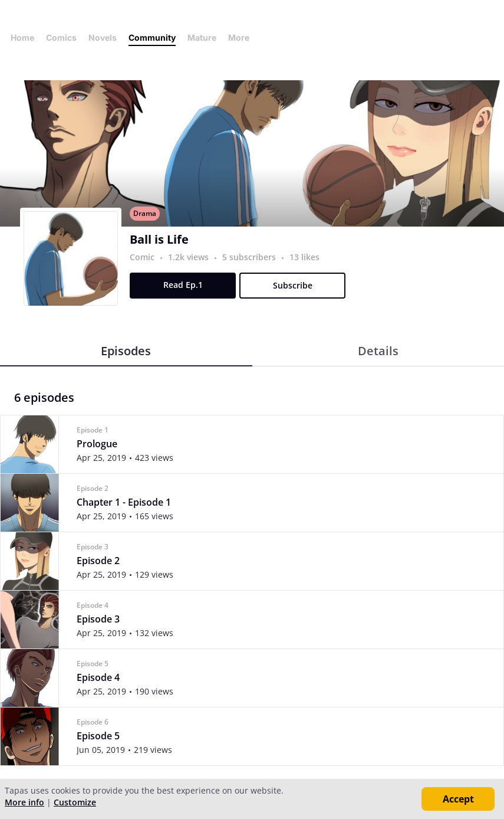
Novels (103, 37)
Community (152, 37)
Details (378, 351)
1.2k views (190, 257)
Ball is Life (159, 240)
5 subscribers (250, 257)
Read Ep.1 (183, 285)
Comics (61, 37)
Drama (145, 213)
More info (24, 802)
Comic (142, 257)
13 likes (304, 257)
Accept (458, 799)
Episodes (126, 351)
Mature (202, 37)
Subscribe (293, 285)
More (242, 37)
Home (22, 37)
